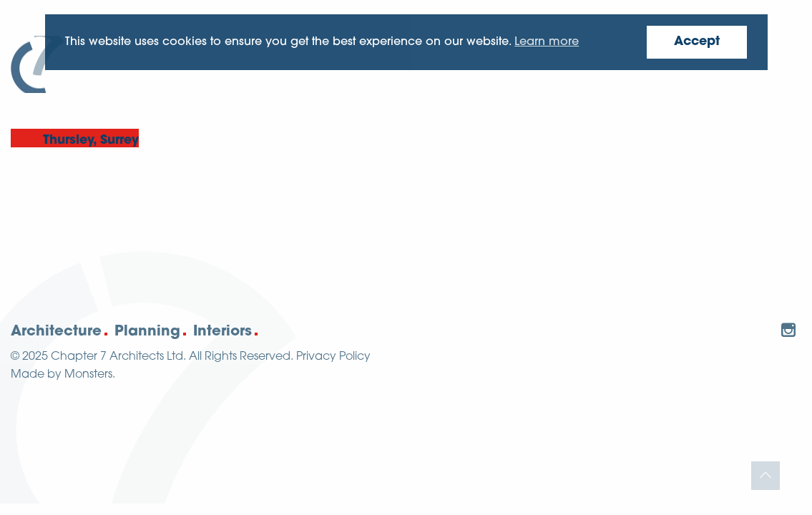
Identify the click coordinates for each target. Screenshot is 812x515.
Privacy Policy (333, 357)
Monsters (88, 375)
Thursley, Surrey (91, 141)
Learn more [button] (547, 42)
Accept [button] (697, 42)
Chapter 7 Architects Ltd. (118, 357)
